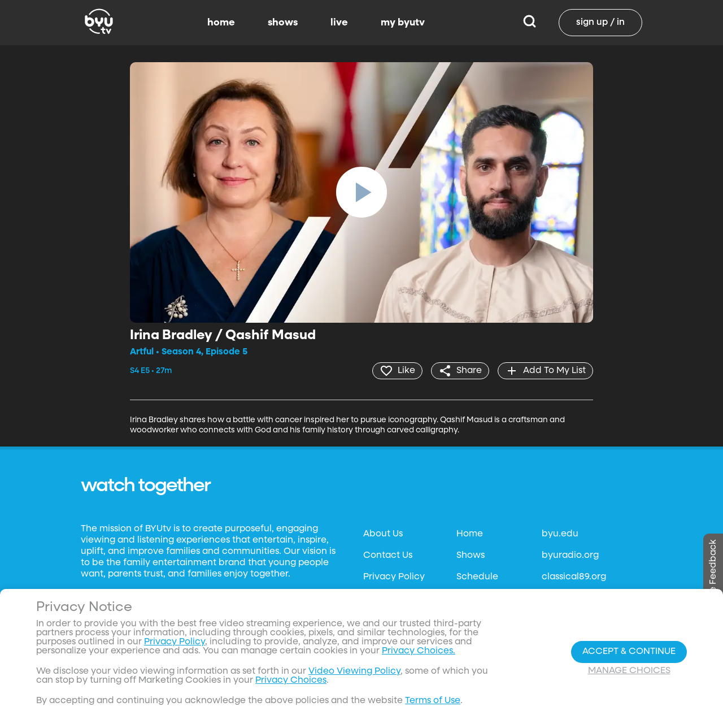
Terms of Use (433, 701)
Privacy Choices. (419, 651)
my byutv (403, 23)
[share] (460, 371)
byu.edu (560, 534)
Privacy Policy (394, 577)
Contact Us (388, 556)
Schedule (477, 577)
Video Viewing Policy (354, 671)
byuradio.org (570, 556)
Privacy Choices (291, 681)
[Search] (530, 23)
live (339, 23)
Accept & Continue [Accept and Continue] (629, 652)
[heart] (397, 371)
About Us (383, 534)
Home (470, 534)
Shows (471, 556)
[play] (361, 192)
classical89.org (574, 577)
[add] (545, 371)
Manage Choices (629, 671)
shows (283, 23)
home (221, 23)
